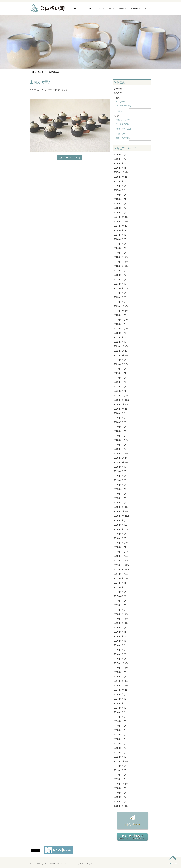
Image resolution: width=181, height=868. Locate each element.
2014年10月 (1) (121, 690)
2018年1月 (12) (121, 556)
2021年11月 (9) (121, 351)
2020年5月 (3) (120, 431)
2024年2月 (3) (120, 253)
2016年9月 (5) (120, 627)
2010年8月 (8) (120, 788)
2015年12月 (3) (121, 663)
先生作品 (48, 90)
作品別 (117, 98)
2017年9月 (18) (121, 574)
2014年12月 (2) (121, 681)
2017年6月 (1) (120, 587)
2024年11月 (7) (121, 221)
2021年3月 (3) (120, 387)
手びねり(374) (122, 124)
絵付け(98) (121, 134)
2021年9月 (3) (120, 360)
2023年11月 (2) (121, 262)
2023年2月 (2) (120, 297)
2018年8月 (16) (121, 525)
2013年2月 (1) (120, 748)
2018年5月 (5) (120, 538)
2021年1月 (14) (121, 395)
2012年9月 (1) (120, 752)
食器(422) (120, 101)
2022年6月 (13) (121, 320)
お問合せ (148, 8)
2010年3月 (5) (120, 797)
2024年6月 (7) (120, 239)
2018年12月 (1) (121, 507)
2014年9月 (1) (120, 694)
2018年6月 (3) (120, 534)
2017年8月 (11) (121, 578)
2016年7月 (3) (120, 636)
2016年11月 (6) (121, 619)
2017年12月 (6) (121, 561)
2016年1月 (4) (120, 659)
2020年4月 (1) (120, 436)
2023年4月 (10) (121, 288)
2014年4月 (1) (120, 717)
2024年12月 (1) (121, 217)
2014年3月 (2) (120, 721)
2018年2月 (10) (121, 552)
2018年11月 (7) (121, 511)
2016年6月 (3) (120, 641)
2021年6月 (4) (120, 373)
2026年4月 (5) (120, 159)
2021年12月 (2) (121, 346)
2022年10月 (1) (121, 311)
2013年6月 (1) (120, 739)
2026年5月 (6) (120, 155)
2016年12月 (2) (121, 614)
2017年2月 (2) (120, 605)
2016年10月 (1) (121, 623)
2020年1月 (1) (120, 449)
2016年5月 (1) (120, 645)
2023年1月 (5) (120, 302)
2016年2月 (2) (120, 654)
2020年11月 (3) (121, 404)
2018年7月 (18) (121, 529)
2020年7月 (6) (120, 422)
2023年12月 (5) (121, 257)
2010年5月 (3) (120, 793)
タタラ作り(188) (123, 129)
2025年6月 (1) (120, 190)
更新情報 (134, 8)
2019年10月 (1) (121, 462)
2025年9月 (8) (120, 181)
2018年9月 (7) (120, 520)
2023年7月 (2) (120, 279)
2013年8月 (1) (120, 735)
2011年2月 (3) (120, 775)
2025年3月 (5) (120, 204)
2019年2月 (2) (120, 498)
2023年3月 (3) (120, 293)
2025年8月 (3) (120, 186)
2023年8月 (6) (120, 275)
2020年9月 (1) (120, 413)
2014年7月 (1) (120, 703)
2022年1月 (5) (120, 342)
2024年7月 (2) (120, 235)
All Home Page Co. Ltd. (88, 864)
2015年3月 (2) (120, 672)
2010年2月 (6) (120, 801)
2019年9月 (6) (120, 467)
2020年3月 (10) (121, 440)
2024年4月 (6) (120, 244)
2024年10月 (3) (121, 226)
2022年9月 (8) (120, 315)
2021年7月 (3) (120, 369)
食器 (55, 90)
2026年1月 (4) (120, 168)
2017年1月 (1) (120, 610)
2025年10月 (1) (121, 177)
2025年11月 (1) (121, 172)
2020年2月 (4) (120, 445)
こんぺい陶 (87, 8)
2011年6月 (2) (120, 766)
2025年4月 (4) (120, 199)
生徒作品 (118, 93)
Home (76, 8)
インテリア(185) (123, 106)
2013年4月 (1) (120, 743)
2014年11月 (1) (121, 686)
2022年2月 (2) (120, 337)
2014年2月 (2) (120, 726)
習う (100, 8)
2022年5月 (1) (120, 324)
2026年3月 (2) (120, 163)
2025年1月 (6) (120, 213)
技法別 (117, 116)
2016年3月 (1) (120, 650)
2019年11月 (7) (121, 458)
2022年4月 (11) (121, 329)
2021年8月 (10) (121, 364)
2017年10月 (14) (121, 569)
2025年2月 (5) (120, 208)
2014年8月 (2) (120, 699)
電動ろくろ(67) (123, 120)
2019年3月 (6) (120, 494)
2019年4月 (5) (120, 489)
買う (110, 8)
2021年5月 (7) (120, 378)
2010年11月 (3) (121, 784)
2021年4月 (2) (120, 382)
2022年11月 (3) (121, 306)
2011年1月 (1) (120, 779)
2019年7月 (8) (120, 476)
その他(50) (121, 111)
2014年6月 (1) (120, 708)
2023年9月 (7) (120, 270)
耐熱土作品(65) (123, 138)
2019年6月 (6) (120, 480)
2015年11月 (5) (121, 668)
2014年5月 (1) (120, 712)
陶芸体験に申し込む (132, 837)
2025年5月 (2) (120, 195)
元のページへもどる (70, 158)
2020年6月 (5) (120, 427)
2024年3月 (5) (120, 248)
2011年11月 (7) (121, 761)
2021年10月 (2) (121, 355)
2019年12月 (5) (121, 453)
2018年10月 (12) (121, 516)
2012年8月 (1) (120, 757)
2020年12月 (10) (121, 400)
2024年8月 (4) (120, 230)
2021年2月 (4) (120, 391)
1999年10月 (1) (121, 806)
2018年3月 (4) (120, 547)
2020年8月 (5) (120, 418)
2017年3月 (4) (120, 601)
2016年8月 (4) (120, 632)
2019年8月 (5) (120, 471)
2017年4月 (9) (120, 596)
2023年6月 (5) (120, 284)
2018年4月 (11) (121, 543)
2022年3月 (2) (120, 333)
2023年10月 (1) (121, 266)
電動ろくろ (62, 90)
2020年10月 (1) (121, 409)
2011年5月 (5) (120, 770)
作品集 (121, 8)
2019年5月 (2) (120, 485)
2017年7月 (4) (120, 583)
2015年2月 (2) (120, 677)
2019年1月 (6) (120, 503)
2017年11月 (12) (121, 565)
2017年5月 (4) (120, 592)
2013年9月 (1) (120, 730)
